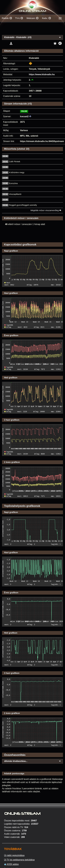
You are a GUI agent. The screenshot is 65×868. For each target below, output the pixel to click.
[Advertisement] (33, 30)
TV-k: (19, 18)
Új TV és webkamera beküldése (19, 860)
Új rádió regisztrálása (14, 855)
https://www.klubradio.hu (42, 74)
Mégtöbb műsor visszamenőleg (46, 210)
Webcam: (32, 18)
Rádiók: (7, 18)
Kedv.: (46, 18)
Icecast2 (24, 116)
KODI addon (11, 864)
